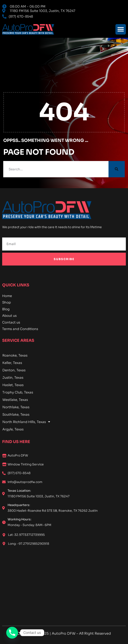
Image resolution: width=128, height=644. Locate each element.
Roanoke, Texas (15, 355)
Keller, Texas (12, 363)
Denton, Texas (14, 370)
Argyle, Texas (13, 429)
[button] (121, 29)
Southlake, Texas (16, 414)
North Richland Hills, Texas (26, 422)
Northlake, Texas (16, 407)
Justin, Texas (13, 378)
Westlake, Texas (15, 400)
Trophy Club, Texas (18, 392)
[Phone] (12, 633)
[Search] (117, 169)
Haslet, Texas (13, 385)
